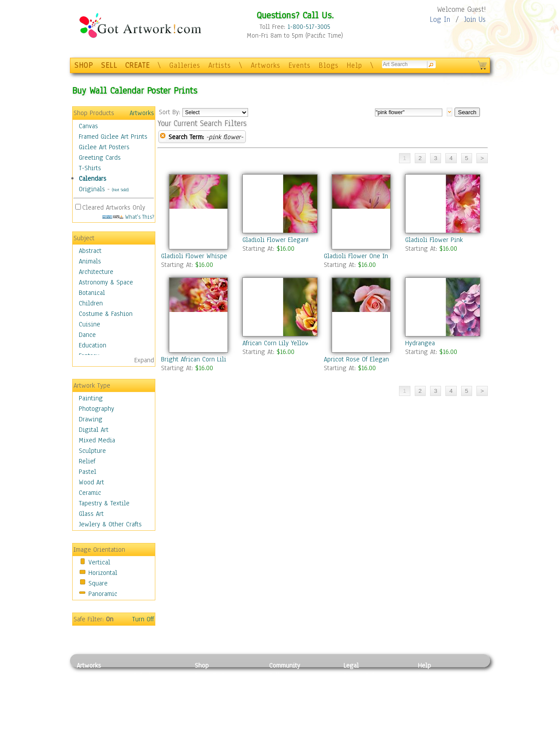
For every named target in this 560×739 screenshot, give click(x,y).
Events (299, 65)
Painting (91, 398)
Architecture (96, 272)
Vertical (99, 562)
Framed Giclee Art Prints (113, 137)
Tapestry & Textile (104, 503)
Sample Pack (436, 685)
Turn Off (143, 619)
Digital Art (94, 430)
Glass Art (91, 514)
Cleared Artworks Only (114, 207)
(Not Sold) (120, 190)
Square (98, 583)
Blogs (329, 65)
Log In (440, 19)
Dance (87, 335)
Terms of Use (362, 685)
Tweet (426, 734)
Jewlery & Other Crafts (110, 524)
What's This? (128, 217)
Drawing (91, 419)
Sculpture (92, 451)
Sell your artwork (294, 714)
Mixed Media (97, 440)
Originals (92, 189)
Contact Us (433, 675)
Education (93, 345)
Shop (202, 665)
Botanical (92, 293)
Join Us (475, 19)
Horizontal (103, 573)
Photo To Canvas (218, 675)
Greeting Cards (100, 158)
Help (354, 65)
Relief (87, 461)
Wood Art (91, 482)
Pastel (87, 472)
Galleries (185, 65)
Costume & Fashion (106, 314)
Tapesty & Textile (158, 714)
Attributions (358, 695)
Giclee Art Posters (104, 147)
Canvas (88, 126)
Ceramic (90, 493)
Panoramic (103, 594)
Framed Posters (216, 685)
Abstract (90, 251)
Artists (220, 65)
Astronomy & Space (106, 282)
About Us (430, 695)
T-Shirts (90, 168)
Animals (90, 261)
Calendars (93, 179)
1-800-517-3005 (309, 27)
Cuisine (89, 324)
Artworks (266, 65)
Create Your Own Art (223, 734)
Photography (96, 409)
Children (91, 303)
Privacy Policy (363, 675)
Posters (205, 695)
